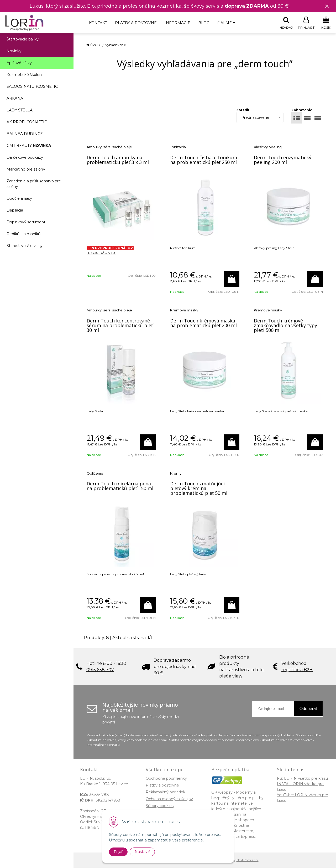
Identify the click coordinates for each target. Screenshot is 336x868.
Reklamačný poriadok (166, 792)
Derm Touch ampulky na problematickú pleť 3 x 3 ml (118, 160)
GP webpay (222, 793)
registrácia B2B (297, 670)
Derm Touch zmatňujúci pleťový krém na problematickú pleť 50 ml (199, 489)
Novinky (14, 51)
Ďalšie (226, 23)
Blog (204, 23)
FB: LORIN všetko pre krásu (302, 779)
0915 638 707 (100, 670)
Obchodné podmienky (166, 779)
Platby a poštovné (136, 23)
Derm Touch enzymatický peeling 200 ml (283, 160)
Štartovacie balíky (23, 39)
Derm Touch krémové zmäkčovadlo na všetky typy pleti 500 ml (285, 326)
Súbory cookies (160, 806)
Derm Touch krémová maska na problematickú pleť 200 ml (203, 323)
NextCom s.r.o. (248, 860)
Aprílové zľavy (19, 63)
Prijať (118, 852)
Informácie (177, 23)
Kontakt (98, 23)
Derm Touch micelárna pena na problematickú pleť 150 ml (120, 486)
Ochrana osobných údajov (169, 799)
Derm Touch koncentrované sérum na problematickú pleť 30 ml (120, 326)
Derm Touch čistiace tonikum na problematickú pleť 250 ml (204, 160)
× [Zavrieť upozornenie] (327, 6)
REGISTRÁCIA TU (102, 253)
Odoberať (308, 709)
